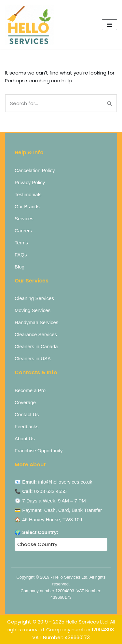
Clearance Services (36, 334)
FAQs (21, 255)
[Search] (54, 103)
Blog (20, 267)
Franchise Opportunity (39, 451)
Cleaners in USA (33, 358)
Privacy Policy (30, 182)
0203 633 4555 (50, 491)
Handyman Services (36, 322)
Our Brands (27, 206)
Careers (23, 231)
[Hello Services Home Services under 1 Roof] (29, 25)
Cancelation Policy (35, 170)
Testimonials (28, 194)
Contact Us (27, 414)
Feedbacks (27, 426)
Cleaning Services (34, 298)
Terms (21, 243)
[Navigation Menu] (109, 25)
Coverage (25, 402)
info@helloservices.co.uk (65, 482)
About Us (25, 438)
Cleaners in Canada (36, 346)
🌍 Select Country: (36, 532)
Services (24, 219)
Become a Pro (30, 390)
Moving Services (33, 310)
